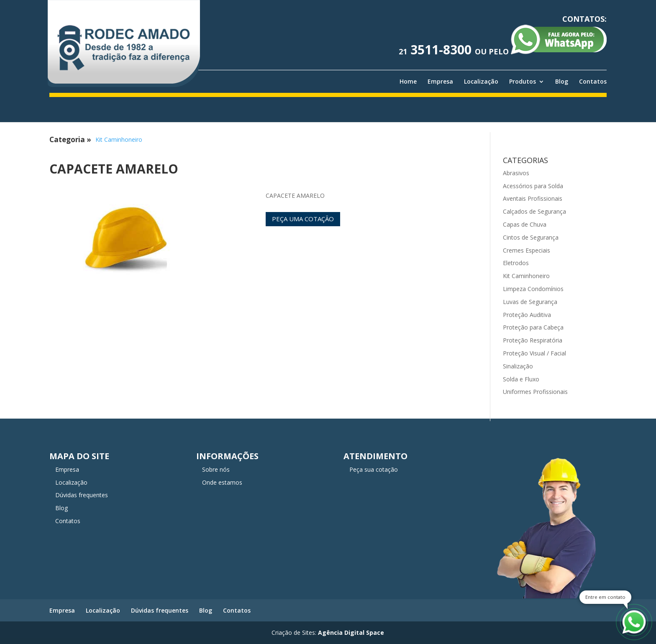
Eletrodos (516, 263)
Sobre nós (216, 469)
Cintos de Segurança (531, 237)
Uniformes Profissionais (535, 392)
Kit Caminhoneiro (119, 139)
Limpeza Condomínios (533, 289)
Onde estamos (222, 482)
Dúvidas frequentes (82, 495)
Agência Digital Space (351, 632)
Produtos (523, 82)
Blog (562, 82)
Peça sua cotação (374, 469)
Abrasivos (516, 173)
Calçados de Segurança (534, 211)
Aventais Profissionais (533, 198)
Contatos (593, 82)
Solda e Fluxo (521, 379)
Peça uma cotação (303, 219)
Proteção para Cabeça (533, 327)
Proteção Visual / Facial (534, 353)
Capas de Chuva (525, 224)
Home (408, 82)
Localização (481, 82)
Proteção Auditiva (527, 315)
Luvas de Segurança (530, 302)
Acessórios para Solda (533, 186)
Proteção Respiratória (533, 340)
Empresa (440, 82)
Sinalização (518, 366)
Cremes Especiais (527, 250)
